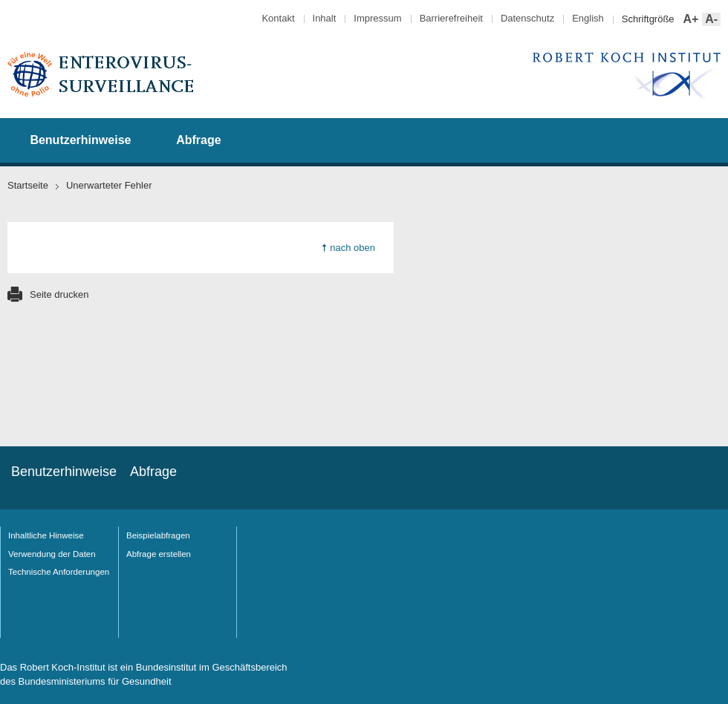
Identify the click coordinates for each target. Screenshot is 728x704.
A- (710, 20)
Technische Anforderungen (59, 572)
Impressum (377, 18)
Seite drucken (59, 294)
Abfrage (198, 140)
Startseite (28, 185)
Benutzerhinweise (80, 140)
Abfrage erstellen (159, 554)
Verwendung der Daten (52, 554)
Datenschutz (527, 18)
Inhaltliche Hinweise (46, 535)
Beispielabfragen (158, 535)
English (588, 18)
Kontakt (278, 18)
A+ (690, 20)
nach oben (352, 248)
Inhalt (325, 18)
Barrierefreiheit (451, 18)
